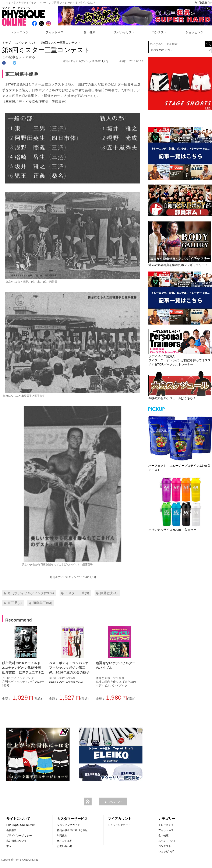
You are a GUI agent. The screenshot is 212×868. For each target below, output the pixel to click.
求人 (9, 846)
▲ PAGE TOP (113, 802)
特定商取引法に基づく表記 (72, 830)
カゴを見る (203, 3)
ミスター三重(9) (77, 593)
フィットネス (54, 32)
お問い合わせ (65, 846)
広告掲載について (17, 841)
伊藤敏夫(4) (109, 593)
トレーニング (20, 32)
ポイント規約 (65, 841)
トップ (7, 43)
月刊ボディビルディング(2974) (31, 593)
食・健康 (89, 32)
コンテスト (159, 32)
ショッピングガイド (68, 825)
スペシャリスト (124, 32)
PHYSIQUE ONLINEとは (21, 825)
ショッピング (194, 32)
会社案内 (11, 830)
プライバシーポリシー (19, 836)
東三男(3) (15, 603)
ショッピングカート (119, 825)
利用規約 (62, 836)
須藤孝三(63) (43, 603)
